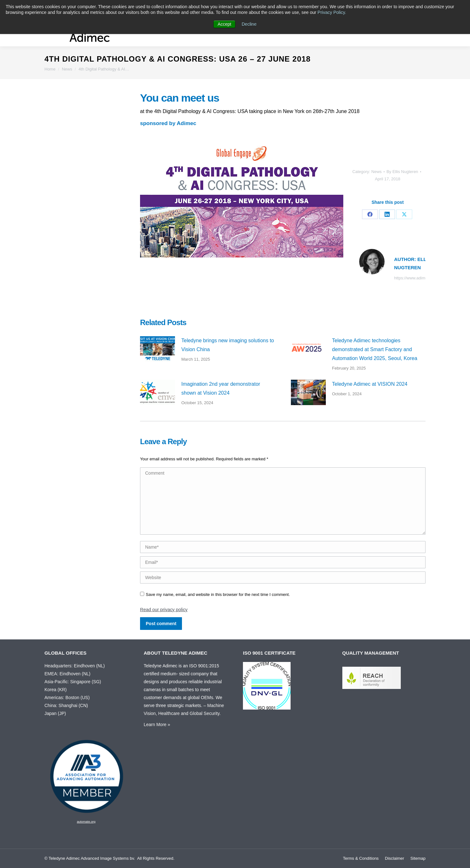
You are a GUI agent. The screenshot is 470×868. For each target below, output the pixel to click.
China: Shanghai (61, 705)
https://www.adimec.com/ (417, 278)
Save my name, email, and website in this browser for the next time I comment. (218, 594)
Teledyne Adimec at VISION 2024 (370, 384)
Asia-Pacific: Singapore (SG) (73, 682)
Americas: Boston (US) (67, 698)
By (402, 172)
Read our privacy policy (164, 610)
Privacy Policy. (332, 12)
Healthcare (169, 713)
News (376, 172)
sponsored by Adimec (168, 123)
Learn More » (157, 724)
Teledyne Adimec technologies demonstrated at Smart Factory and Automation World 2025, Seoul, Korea (375, 349)
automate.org (86, 821)
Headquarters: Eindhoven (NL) (75, 666)
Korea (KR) (56, 690)
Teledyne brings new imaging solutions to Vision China (228, 345)
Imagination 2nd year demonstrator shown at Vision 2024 (221, 388)
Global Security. (205, 713)
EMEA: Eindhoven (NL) (67, 674)
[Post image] (158, 349)
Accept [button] (224, 24)
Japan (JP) (55, 713)
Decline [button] (249, 24)
